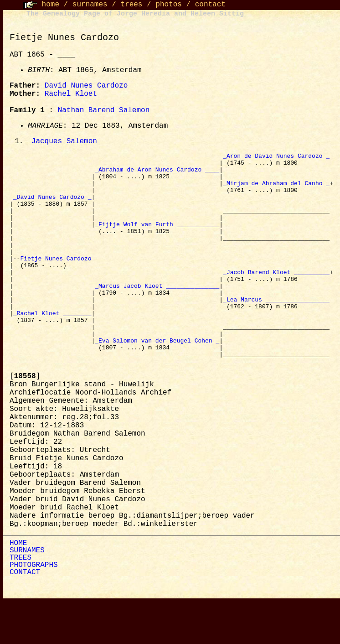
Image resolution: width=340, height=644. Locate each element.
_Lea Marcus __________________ (276, 330)
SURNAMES (27, 593)
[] (25, 419)
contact (210, 5)
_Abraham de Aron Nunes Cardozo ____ (157, 174)
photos (169, 5)
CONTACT (25, 615)
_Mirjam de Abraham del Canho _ (276, 190)
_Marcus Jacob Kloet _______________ (157, 313)
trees (131, 5)
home (51, 5)
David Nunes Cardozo (86, 86)
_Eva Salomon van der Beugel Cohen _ (157, 379)
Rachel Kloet (71, 94)
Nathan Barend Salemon (104, 110)
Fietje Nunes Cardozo (57, 280)
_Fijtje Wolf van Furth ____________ (157, 239)
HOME (18, 586)
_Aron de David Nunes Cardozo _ (276, 157)
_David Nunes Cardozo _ (52, 207)
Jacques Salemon (64, 142)
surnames (90, 5)
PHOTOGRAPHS (34, 608)
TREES (21, 601)
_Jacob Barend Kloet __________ (276, 297)
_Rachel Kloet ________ (52, 346)
